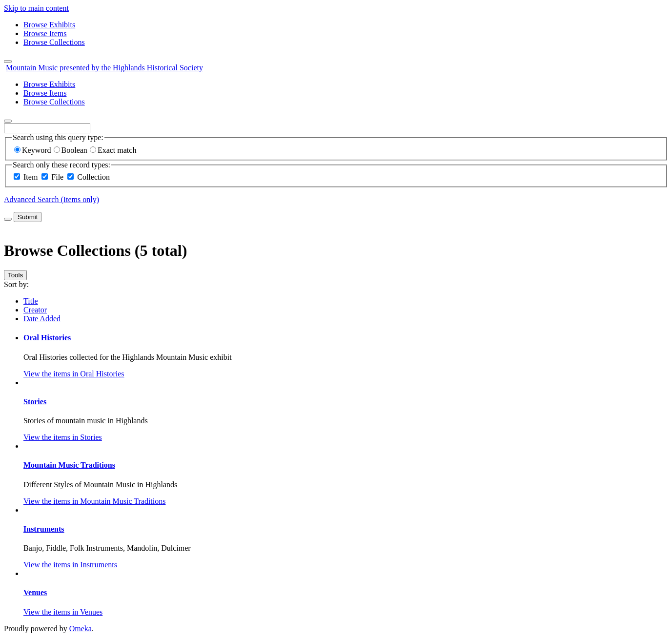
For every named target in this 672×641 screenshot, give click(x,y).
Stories (35, 402)
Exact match (113, 150)
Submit (28, 217)
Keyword (33, 150)
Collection (93, 177)
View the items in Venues (63, 612)
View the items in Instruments (70, 565)
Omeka (81, 629)
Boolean (71, 150)
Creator (35, 310)
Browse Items (45, 33)
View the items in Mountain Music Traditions (94, 501)
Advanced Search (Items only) (51, 199)
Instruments (44, 529)
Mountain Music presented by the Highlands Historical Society (104, 68)
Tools (15, 275)
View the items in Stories (63, 437)
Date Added (42, 319)
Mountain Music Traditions (69, 465)
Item (31, 177)
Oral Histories (47, 338)
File (57, 177)
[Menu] (8, 62)
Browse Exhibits (49, 25)
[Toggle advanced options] (8, 219)
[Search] (8, 121)
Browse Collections (54, 42)
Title (31, 301)
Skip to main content (36, 8)
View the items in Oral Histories (74, 374)
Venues (35, 592)
